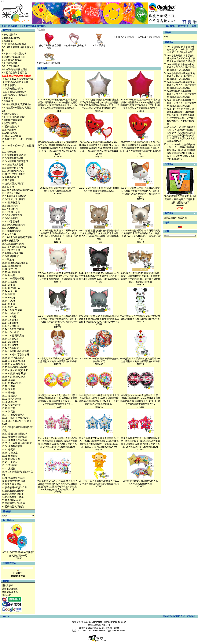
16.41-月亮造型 (10, 462)
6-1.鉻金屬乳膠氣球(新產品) (16, 104)
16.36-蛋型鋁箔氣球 (12, 446)
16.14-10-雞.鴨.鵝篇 (12, 310)
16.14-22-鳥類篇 (10, 348)
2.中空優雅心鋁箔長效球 (16, 82)
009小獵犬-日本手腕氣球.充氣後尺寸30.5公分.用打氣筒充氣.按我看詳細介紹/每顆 (182, 103)
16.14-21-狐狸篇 (10, 345)
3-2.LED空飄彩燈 (11, 66)
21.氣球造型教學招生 (13, 494)
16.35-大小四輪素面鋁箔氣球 (17, 443)
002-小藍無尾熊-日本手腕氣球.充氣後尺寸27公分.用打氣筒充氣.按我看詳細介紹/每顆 (181, 58)
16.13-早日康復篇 (11, 272)
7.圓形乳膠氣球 (10, 114)
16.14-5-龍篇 (8, 294)
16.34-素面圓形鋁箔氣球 (14, 440)
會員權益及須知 (10, 592)
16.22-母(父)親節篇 (12, 399)
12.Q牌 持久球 (9, 133)
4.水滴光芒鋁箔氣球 (13, 89)
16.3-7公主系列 (10, 218)
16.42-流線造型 (10, 465)
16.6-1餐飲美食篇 (11, 250)
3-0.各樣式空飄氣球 (12, 60)
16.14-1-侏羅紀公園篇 (13, 279)
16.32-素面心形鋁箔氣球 (14, 434)
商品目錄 (13, 26)
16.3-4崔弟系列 (10, 209)
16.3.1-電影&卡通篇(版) (14, 196)
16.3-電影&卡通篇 (11, 193)
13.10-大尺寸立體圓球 (13, 174)
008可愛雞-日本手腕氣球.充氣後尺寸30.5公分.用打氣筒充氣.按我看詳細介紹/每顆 (182, 94)
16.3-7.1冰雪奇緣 (11, 222)
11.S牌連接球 (9, 130)
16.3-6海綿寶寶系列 (12, 215)
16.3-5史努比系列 (11, 212)
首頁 (4, 26)
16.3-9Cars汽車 (10, 228)
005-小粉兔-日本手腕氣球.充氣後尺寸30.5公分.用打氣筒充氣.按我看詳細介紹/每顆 (182, 85)
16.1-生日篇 (8, 187)
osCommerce (96, 622)
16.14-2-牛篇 (8, 285)
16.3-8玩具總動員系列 (13, 225)
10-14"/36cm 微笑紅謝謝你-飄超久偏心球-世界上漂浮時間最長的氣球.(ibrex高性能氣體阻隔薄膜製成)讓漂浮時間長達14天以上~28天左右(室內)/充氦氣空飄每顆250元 (99, 148)
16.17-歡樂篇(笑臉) (12, 383)
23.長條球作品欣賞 (11, 500)
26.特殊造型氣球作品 (13, 507)
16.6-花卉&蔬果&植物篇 (14, 247)
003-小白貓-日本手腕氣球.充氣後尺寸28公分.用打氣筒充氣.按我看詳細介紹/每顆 (181, 76)
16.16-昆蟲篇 (8, 380)
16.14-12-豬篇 (9, 317)
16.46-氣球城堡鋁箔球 (13, 478)
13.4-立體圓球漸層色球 (14, 155)
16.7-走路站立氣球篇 (13, 253)
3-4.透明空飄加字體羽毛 (14, 73)
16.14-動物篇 (8, 275)
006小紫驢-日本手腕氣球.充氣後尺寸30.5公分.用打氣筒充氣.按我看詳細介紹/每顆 (182, 67)
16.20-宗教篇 (8, 393)
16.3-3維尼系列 (10, 206)
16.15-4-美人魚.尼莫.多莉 (15, 370)
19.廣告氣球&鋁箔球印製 (15, 488)
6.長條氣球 (7, 101)
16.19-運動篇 (8, 389)
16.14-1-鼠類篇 (9, 282)
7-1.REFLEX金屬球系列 (14, 117)
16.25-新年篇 (8, 408)
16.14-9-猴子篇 (9, 307)
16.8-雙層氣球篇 (10, 256)
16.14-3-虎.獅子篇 (11, 288)
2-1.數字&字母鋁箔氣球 (14, 54)
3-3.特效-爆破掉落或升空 (15, 69)
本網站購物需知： (11, 35)
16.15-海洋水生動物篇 (13, 358)
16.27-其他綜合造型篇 (13, 415)
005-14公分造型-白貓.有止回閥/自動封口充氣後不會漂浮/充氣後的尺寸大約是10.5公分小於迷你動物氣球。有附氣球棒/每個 (57, 276)
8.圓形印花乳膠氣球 (12, 120)
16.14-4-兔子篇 (9, 291)
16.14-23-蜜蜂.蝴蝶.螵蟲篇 (15, 351)
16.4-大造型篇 (9, 234)
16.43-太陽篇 (8, 469)
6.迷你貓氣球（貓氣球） (16, 95)
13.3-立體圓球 (9, 152)
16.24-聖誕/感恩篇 (11, 405)
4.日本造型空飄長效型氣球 (32, 26)
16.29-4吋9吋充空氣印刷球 (16, 418)
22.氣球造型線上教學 (13, 497)
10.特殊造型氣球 (10, 127)
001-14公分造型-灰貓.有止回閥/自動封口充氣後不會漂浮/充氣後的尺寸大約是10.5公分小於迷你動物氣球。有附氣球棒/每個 (99, 319)
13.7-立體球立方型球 (13, 165)
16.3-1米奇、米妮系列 (13, 199)
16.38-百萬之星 (10, 453)
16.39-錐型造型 (10, 456)
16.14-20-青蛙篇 (10, 342)
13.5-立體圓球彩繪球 (13, 158)
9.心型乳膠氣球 (10, 123)
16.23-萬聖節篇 (10, 402)
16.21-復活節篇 (10, 396)
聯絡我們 (6, 595)
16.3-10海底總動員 (11, 231)
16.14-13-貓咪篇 (10, 320)
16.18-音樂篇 (8, 386)
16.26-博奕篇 (8, 412)
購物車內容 (183, 26)
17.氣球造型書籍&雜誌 (13, 481)
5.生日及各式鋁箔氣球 (14, 92)
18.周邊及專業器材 (11, 484)
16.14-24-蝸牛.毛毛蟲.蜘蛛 (15, 355)
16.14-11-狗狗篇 (10, 313)
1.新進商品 (7, 41)
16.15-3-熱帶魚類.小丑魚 (15, 367)
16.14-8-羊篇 (8, 304)
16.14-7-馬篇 (8, 301)
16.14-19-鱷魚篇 (10, 339)
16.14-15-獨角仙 (10, 326)
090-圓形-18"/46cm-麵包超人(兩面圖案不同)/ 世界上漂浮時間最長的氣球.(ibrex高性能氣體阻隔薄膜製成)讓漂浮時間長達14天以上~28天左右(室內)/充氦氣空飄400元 (58, 148)
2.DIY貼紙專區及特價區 (14, 44)
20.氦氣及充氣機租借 (13, 491)
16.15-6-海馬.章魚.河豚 (14, 377)
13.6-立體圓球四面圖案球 (15, 161)
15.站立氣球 (8, 180)
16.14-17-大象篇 (10, 332)
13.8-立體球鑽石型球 (13, 168)
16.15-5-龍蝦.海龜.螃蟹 (14, 374)
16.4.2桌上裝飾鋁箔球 (13, 244)
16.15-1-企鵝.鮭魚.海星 (14, 361)
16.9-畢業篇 (8, 260)
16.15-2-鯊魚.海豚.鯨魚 (14, 364)
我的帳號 (170, 26)
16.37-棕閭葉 (8, 450)
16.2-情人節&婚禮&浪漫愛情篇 (18, 190)
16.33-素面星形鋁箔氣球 (14, 437)
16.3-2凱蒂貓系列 (11, 203)
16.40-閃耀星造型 (11, 459)
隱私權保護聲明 (10, 589)
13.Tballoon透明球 (11, 136)
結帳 (194, 26)
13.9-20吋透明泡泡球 (13, 171)
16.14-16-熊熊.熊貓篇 (13, 329)
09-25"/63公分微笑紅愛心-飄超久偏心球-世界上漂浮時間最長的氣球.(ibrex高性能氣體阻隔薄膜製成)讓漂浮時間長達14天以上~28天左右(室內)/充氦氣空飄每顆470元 (140, 148)
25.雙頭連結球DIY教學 (13, 503)
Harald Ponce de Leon (115, 622)
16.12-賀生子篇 (10, 269)
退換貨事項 (7, 586)
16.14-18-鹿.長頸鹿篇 (13, 336)
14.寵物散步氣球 (10, 177)
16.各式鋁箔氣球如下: (13, 184)
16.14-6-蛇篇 (8, 298)
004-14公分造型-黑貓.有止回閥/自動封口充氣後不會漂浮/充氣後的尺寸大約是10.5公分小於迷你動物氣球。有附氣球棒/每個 (99, 276)
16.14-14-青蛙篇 (10, 323)
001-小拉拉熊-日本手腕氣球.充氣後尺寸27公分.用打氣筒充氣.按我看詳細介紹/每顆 (181, 49)
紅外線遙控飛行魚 (11, 38)
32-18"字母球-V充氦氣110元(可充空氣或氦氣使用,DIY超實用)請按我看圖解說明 (180, 199)
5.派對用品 (7, 98)
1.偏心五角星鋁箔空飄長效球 (18, 79)
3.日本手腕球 (10, 85)
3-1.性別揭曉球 (9, 63)
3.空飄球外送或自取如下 (14, 57)
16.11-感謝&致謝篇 (12, 266)
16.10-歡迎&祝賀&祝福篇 (15, 263)
